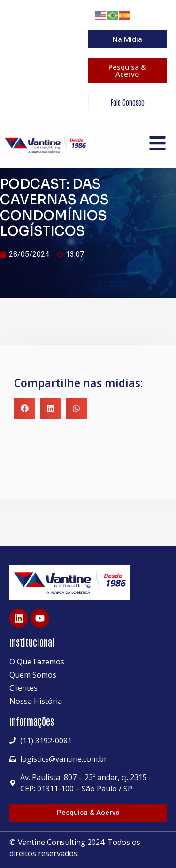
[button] (25, 408)
